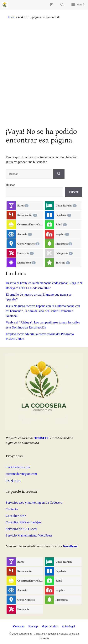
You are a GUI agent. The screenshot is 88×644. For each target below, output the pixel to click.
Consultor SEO (16, 516)
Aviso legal (68, 626)
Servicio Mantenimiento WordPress (29, 535)
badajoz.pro (13, 480)
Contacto (12, 509)
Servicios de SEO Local (21, 529)
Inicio (12, 17)
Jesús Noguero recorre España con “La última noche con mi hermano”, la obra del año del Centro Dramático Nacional (43, 311)
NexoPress (70, 546)
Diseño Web (26, 263)
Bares (23, 206)
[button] (62, 5)
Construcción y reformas (30, 225)
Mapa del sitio (50, 626)
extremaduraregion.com (21, 474)
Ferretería (26, 253)
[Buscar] (59, 174)
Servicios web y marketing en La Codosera (34, 503)
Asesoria (25, 234)
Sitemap (33, 626)
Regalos (62, 234)
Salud (61, 225)
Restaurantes (27, 215)
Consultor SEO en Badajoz (23, 522)
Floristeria (64, 244)
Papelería (63, 215)
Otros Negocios (28, 244)
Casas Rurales (66, 206)
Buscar (10, 185)
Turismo (63, 263)
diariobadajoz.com (18, 467)
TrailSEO (41, 438)
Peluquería (64, 253)
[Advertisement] (44, 76)
